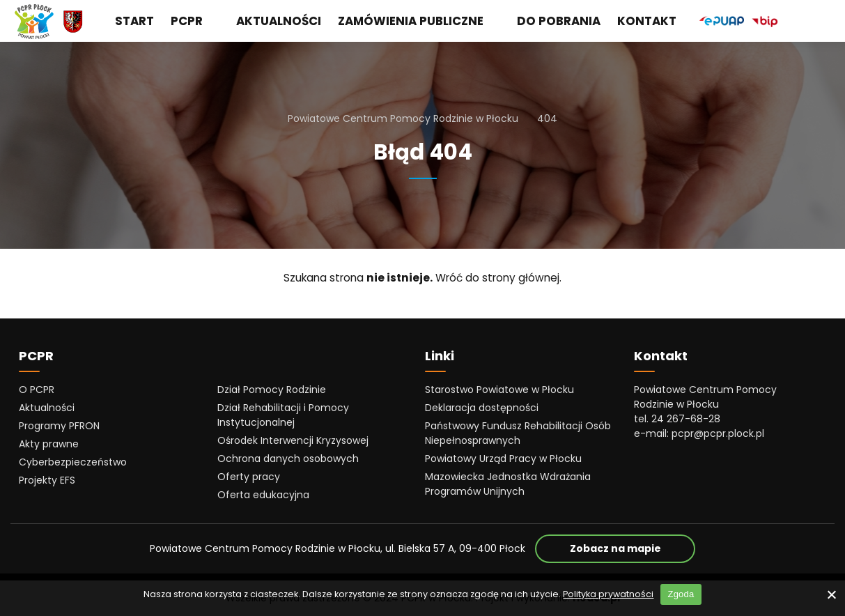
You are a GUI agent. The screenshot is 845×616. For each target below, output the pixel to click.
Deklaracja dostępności (482, 408)
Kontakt (647, 21)
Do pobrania (559, 21)
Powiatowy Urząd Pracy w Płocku (503, 459)
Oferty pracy (249, 477)
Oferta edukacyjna (263, 495)
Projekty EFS (47, 480)
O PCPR (37, 390)
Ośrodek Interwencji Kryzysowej (293, 440)
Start (134, 21)
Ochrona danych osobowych (288, 459)
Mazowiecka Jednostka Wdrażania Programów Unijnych (508, 484)
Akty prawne (49, 444)
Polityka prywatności (608, 594)
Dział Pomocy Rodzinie (272, 390)
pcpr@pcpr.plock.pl (718, 433)
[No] (831, 594)
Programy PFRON (59, 426)
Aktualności (279, 21)
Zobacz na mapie (633, 548)
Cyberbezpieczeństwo (73, 462)
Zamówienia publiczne (419, 21)
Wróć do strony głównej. (498, 278)
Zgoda (681, 594)
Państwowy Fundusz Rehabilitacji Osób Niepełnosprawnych (518, 433)
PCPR (195, 21)
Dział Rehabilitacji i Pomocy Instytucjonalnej (283, 415)
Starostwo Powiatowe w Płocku (499, 390)
